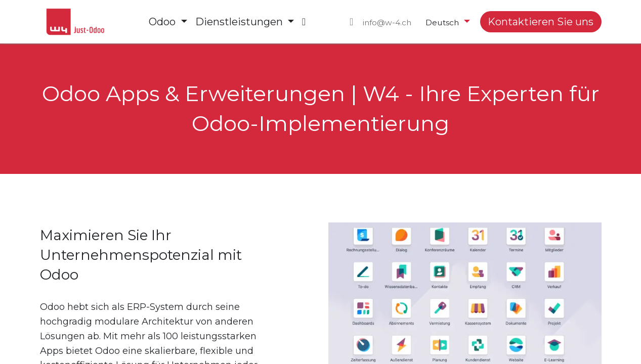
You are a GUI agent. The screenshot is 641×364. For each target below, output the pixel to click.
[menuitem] (168, 22)
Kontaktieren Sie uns (541, 22)
